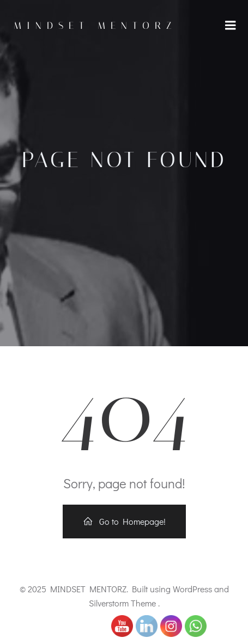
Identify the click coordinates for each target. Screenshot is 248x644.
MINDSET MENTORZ (95, 26)
